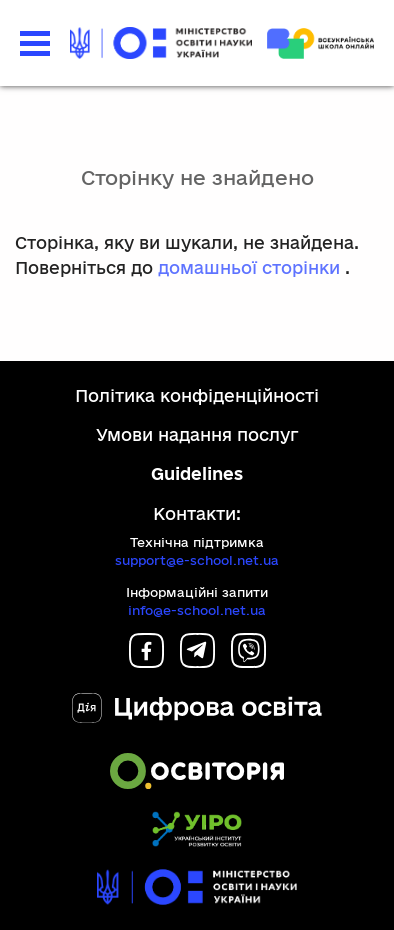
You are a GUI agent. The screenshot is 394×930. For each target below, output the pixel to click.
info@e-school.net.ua (197, 610)
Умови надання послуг (197, 434)
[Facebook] (146, 661)
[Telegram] (197, 661)
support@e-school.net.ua (197, 560)
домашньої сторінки (249, 267)
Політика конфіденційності (197, 395)
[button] (35, 43)
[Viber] (248, 661)
